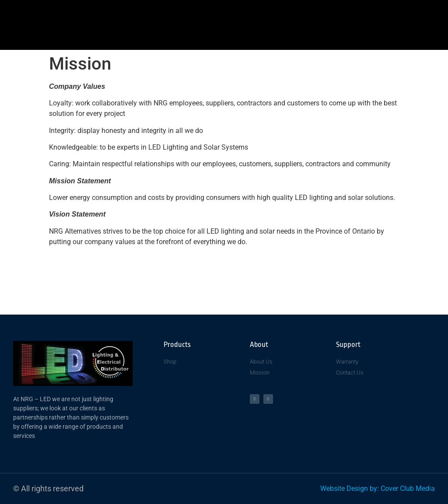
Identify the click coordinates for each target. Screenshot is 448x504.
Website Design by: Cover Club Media (378, 488)
